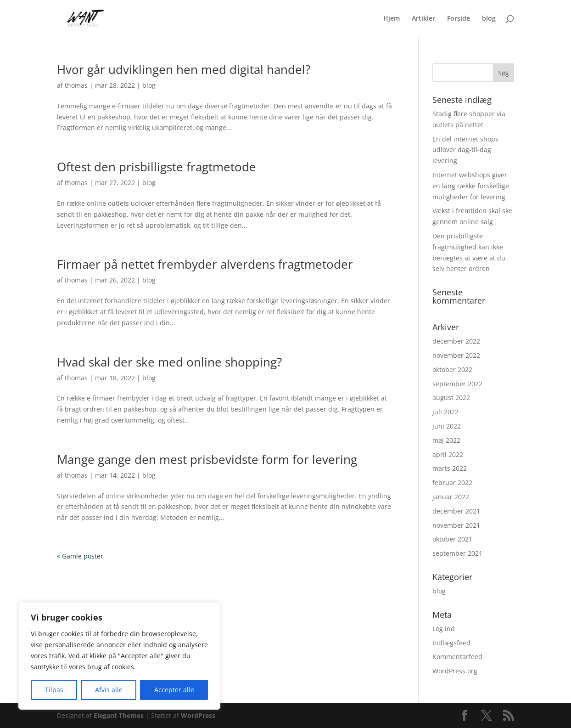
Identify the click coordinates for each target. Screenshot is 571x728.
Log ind (444, 629)
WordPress (198, 715)
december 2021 (456, 511)
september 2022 (457, 384)
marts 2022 (450, 468)
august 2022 (451, 398)
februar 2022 (452, 483)
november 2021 (456, 525)
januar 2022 (451, 497)
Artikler (423, 19)
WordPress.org (455, 671)
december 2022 (456, 341)
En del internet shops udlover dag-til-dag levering (465, 150)
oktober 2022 (452, 370)
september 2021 (457, 553)
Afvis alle (109, 690)
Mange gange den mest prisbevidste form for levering (207, 459)
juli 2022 (445, 412)
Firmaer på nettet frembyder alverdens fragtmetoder (205, 264)
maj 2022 (446, 440)
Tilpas (54, 690)
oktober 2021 (452, 539)
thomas (76, 85)
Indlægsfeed (451, 643)
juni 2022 (447, 426)
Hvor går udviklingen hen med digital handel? (184, 69)
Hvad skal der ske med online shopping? (169, 362)
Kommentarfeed (457, 657)
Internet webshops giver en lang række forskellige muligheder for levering (471, 186)
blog (489, 19)
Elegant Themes (119, 715)
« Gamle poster (80, 556)
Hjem (392, 19)
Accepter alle (174, 690)
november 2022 (456, 355)
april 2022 (448, 454)
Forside (459, 19)
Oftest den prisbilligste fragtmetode (157, 167)
